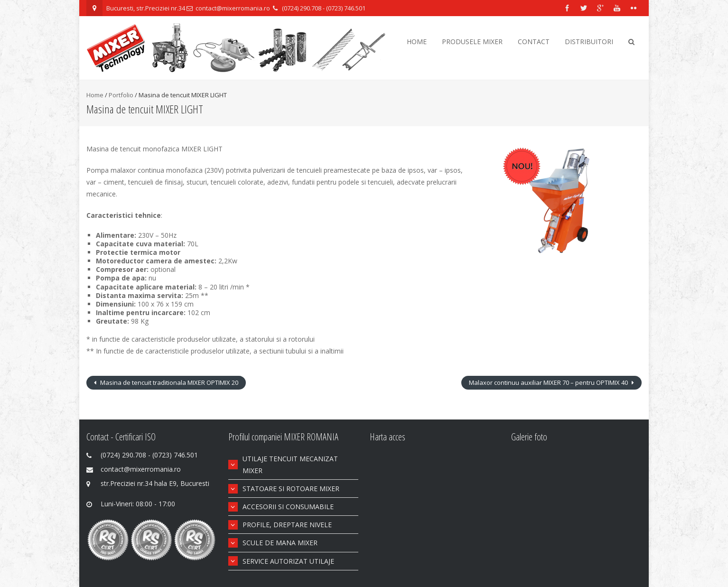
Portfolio (121, 95)
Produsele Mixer (472, 42)
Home (417, 42)
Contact (534, 42)
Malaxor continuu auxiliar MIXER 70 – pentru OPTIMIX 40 (549, 382)
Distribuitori (589, 42)
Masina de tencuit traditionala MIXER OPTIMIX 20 (168, 382)
